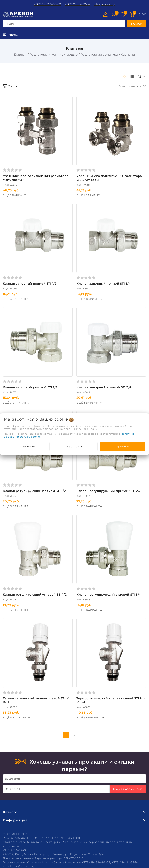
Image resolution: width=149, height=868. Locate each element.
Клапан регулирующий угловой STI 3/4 (109, 595)
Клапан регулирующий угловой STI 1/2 (35, 595)
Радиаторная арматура (99, 54)
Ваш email (13, 789)
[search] (137, 24)
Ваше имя (12, 779)
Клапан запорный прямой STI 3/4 (104, 283)
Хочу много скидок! (128, 789)
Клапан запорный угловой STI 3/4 (104, 387)
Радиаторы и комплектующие (54, 54)
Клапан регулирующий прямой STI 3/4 (108, 491)
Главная (20, 54)
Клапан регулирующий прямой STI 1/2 (34, 491)
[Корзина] (142, 15)
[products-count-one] (132, 77)
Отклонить (27, 446)
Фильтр (11, 86)
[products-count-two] (125, 77)
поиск (11, 24)
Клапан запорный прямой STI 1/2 (30, 283)
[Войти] (105, 15)
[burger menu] (10, 35)
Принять (122, 446)
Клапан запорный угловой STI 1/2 (30, 387)
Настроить (75, 446)
